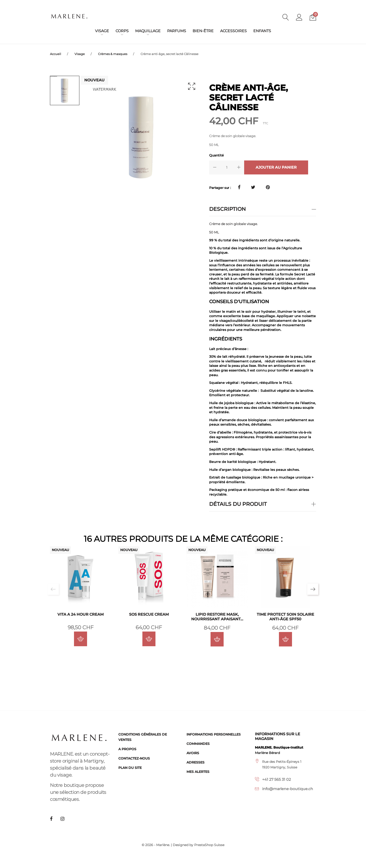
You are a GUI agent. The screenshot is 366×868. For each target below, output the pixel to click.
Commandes (198, 744)
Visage (102, 31)
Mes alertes (198, 772)
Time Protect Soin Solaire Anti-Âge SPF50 (285, 617)
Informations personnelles (214, 734)
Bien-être (203, 31)
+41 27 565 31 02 (276, 779)
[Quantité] (227, 167)
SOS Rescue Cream (149, 614)
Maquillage (148, 31)
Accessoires (233, 31)
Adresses (195, 762)
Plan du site (130, 768)
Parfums (177, 31)
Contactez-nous (134, 758)
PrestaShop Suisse (209, 845)
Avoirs (193, 753)
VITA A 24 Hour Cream (81, 614)
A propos (127, 749)
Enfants (262, 31)
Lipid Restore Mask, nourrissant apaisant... (217, 617)
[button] (299, 18)
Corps (122, 31)
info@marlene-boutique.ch (288, 789)
